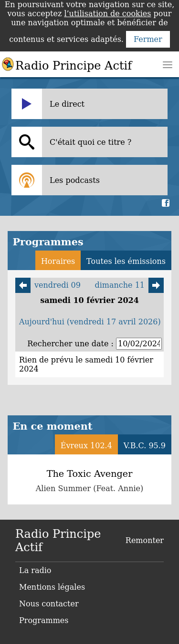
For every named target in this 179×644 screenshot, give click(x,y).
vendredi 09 (48, 285)
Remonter (145, 540)
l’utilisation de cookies (107, 14)
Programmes (44, 620)
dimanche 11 (129, 285)
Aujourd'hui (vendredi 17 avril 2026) (90, 322)
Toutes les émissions (126, 261)
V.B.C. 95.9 (145, 446)
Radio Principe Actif (74, 66)
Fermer (148, 39)
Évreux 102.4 (86, 446)
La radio (35, 570)
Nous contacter (49, 604)
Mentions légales (52, 587)
